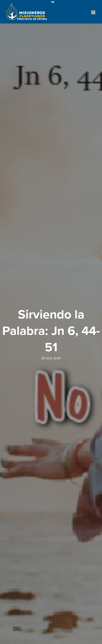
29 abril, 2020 (51, 358)
